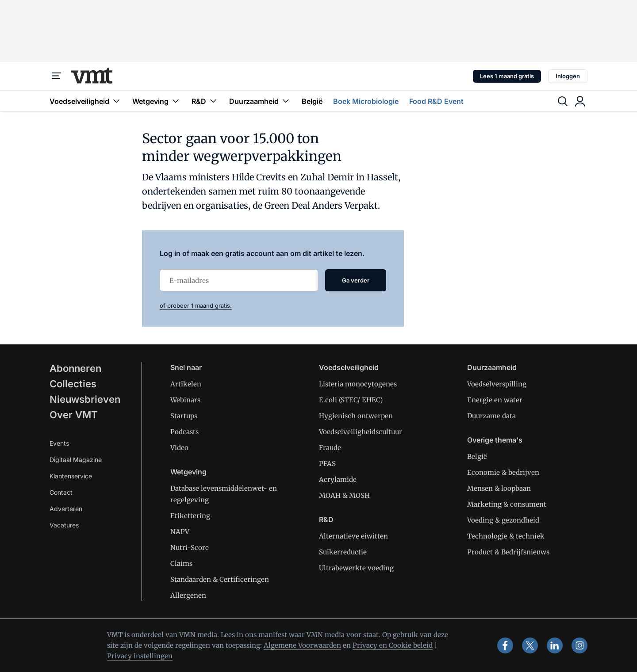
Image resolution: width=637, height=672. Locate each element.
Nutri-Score (190, 548)
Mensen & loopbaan (499, 488)
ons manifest (266, 635)
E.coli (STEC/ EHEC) (351, 400)
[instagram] (579, 645)
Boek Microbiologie (366, 101)
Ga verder (356, 280)
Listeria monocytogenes (358, 384)
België (312, 101)
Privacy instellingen (140, 656)
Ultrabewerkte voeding (356, 568)
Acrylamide (338, 479)
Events (59, 443)
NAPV (180, 532)
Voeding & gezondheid (503, 520)
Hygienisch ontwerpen (356, 416)
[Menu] (57, 76)
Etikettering (190, 516)
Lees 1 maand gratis (507, 76)
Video (179, 448)
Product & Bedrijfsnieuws (508, 552)
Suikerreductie (343, 552)
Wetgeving (157, 101)
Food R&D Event (436, 101)
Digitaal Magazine (76, 460)
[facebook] (505, 645)
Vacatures (64, 525)
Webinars (185, 400)
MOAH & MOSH (344, 495)
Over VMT (74, 415)
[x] (530, 645)
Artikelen (186, 384)
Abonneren (75, 368)
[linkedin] (555, 645)
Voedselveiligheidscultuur (361, 432)
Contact (61, 492)
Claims (181, 563)
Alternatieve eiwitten (353, 536)
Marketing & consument (507, 504)
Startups (184, 416)
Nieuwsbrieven (85, 399)
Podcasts (184, 432)
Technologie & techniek (506, 536)
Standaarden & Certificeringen (220, 579)
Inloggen (568, 76)
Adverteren (66, 509)
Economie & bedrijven (503, 472)
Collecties (73, 384)
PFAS (327, 464)
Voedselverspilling (497, 384)
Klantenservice (71, 476)
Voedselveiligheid (86, 101)
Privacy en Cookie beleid (393, 645)
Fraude (330, 448)
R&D (205, 101)
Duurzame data (491, 416)
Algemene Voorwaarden (302, 645)
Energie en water (495, 400)
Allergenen (188, 595)
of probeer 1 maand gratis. (196, 305)
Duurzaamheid (260, 101)
